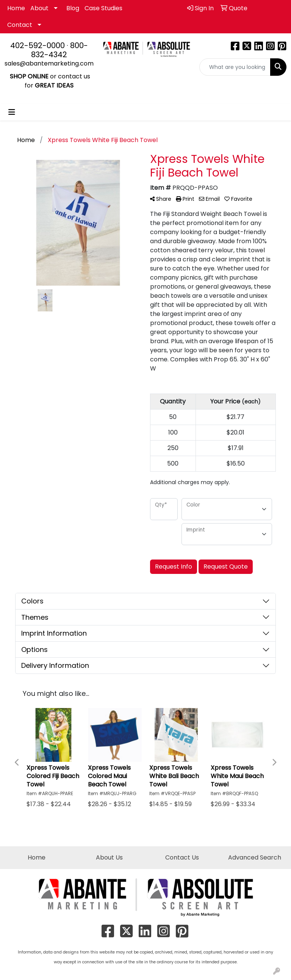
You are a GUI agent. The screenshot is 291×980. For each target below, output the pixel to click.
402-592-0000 (38, 45)
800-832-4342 (59, 50)
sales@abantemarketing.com (49, 63)
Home (16, 8)
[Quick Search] (235, 67)
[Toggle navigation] (12, 112)
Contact (20, 25)
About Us (109, 857)
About (39, 8)
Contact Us (182, 857)
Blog (73, 8)
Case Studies (103, 8)
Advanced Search (255, 857)
